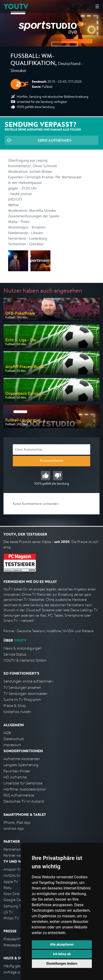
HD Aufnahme (15, 777)
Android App (14, 828)
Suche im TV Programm (22, 700)
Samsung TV (13, 906)
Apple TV (11, 882)
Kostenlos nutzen (17, 712)
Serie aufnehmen (55, 140)
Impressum (12, 745)
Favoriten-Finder (17, 771)
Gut (46, 476)
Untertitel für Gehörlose (23, 783)
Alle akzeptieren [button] (62, 944)
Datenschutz (14, 739)
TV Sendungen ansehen (22, 688)
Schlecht (58, 476)
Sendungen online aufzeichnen (28, 681)
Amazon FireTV (15, 869)
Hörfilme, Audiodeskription (25, 789)
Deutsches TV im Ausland (24, 801)
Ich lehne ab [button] (62, 954)
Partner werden (16, 855)
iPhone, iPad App (17, 822)
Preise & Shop (15, 706)
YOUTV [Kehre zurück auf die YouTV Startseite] (16, 6)
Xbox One (11, 894)
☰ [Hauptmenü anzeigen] (97, 6)
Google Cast (14, 900)
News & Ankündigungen (23, 648)
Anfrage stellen (16, 972)
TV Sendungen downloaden (25, 694)
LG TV (8, 912)
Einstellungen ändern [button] (62, 964)
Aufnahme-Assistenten (22, 759)
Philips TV (11, 918)
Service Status (15, 654)
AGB (7, 733)
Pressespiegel (14, 945)
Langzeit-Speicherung (21, 765)
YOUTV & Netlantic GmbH (25, 660)
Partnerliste (13, 849)
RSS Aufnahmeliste (19, 795)
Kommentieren (52, 461)
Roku (7, 888)
